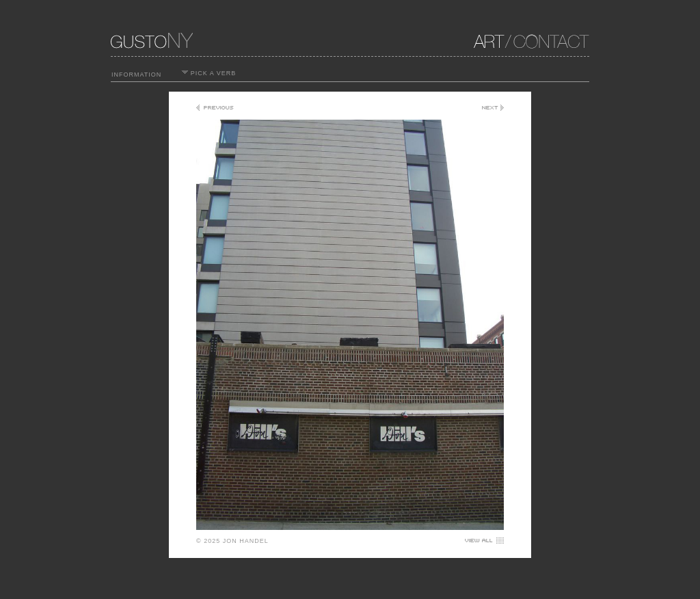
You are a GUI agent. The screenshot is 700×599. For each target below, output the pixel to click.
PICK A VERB (209, 73)
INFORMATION (136, 75)
